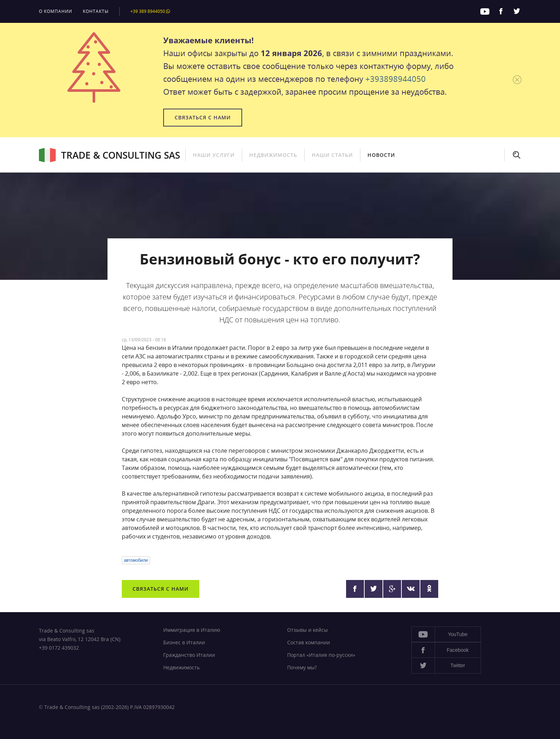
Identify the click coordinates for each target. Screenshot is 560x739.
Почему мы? (302, 667)
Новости (381, 155)
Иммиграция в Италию (192, 630)
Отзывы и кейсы (307, 630)
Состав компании (309, 642)
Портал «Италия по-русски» (321, 655)
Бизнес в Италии (184, 642)
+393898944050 (396, 79)
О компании (56, 11)
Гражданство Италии (189, 655)
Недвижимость (273, 155)
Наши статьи (332, 155)
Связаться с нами (203, 117)
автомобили (136, 560)
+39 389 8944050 (150, 11)
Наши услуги (214, 155)
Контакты (96, 11)
